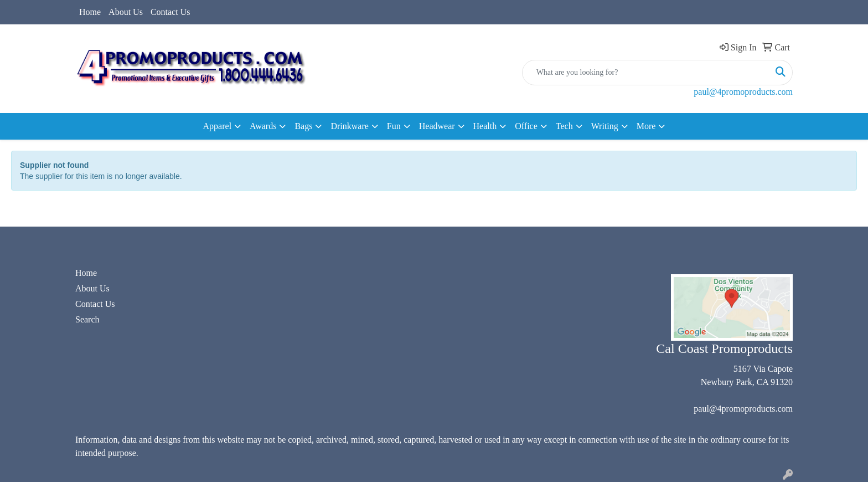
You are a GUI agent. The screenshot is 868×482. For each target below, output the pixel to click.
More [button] (646, 126)
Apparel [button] (218, 126)
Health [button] (485, 126)
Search (87, 319)
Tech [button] (564, 126)
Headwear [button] (437, 126)
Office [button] (526, 126)
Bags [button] (303, 126)
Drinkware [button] (349, 126)
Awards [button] (263, 126)
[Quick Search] (646, 73)
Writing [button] (605, 126)
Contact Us (170, 12)
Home (90, 12)
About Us (126, 12)
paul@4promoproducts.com (743, 92)
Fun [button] (394, 126)
